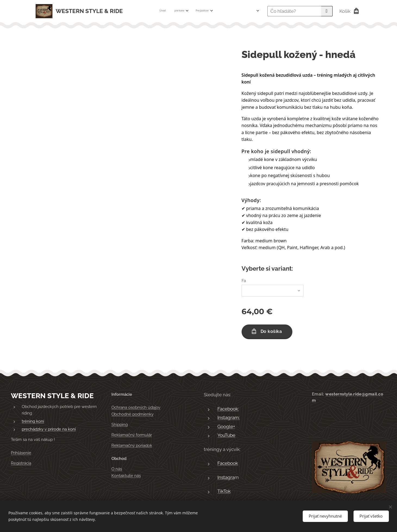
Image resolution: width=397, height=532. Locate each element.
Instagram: (229, 417)
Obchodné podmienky (132, 414)
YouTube (226, 435)
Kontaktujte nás (126, 476)
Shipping (120, 425)
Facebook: (228, 409)
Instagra (226, 477)
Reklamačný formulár (132, 435)
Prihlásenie (21, 453)
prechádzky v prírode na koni (49, 429)
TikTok (224, 491)
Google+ (226, 426)
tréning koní (33, 421)
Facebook (228, 463)
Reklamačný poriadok (132, 446)
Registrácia (21, 463)
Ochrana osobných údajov (136, 408)
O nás (117, 469)
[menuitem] (175, 11)
